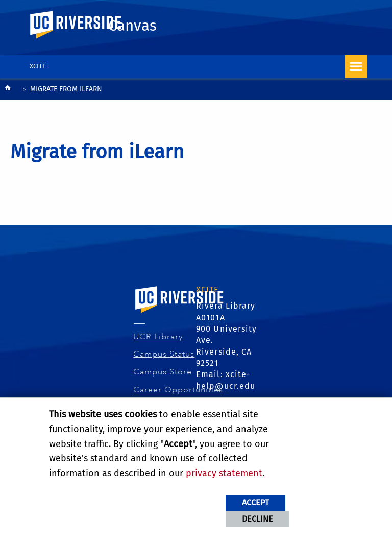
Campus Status (164, 354)
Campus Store (163, 372)
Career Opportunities (178, 390)
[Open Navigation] (356, 67)
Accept (255, 502)
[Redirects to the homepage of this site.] (8, 90)
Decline (258, 519)
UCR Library (158, 337)
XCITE (38, 66)
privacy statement (224, 473)
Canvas (132, 26)
